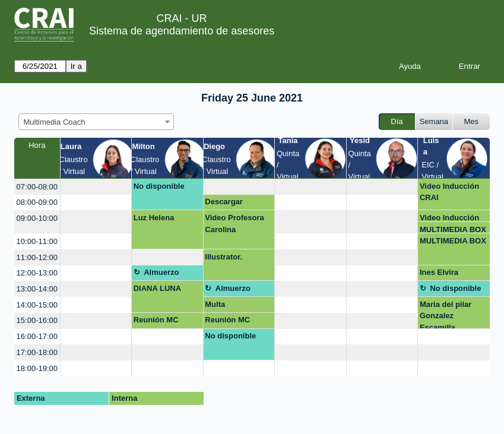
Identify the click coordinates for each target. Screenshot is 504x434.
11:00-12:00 (37, 257)
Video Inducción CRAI (449, 192)
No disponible (159, 186)
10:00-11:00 (37, 241)
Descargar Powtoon (224, 204)
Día (397, 121)
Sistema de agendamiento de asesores (182, 31)
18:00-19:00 (37, 368)
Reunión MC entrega (156, 322)
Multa (215, 304)
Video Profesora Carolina (234, 224)
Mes (472, 121)
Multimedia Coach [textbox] (55, 122)
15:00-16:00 (37, 320)
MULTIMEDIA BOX (453, 229)
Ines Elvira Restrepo (439, 274)
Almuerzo (161, 272)
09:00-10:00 (37, 218)
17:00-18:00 (37, 352)
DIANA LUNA (157, 288)
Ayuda (410, 66)
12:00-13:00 (37, 273)
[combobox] (96, 122)
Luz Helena (154, 218)
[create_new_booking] (96, 187)
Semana (434, 121)
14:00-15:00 (37, 305)
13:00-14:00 (37, 289)
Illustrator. (224, 257)
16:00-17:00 (37, 336)
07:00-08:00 (37, 187)
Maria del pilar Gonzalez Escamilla (446, 314)
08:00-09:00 (37, 202)
